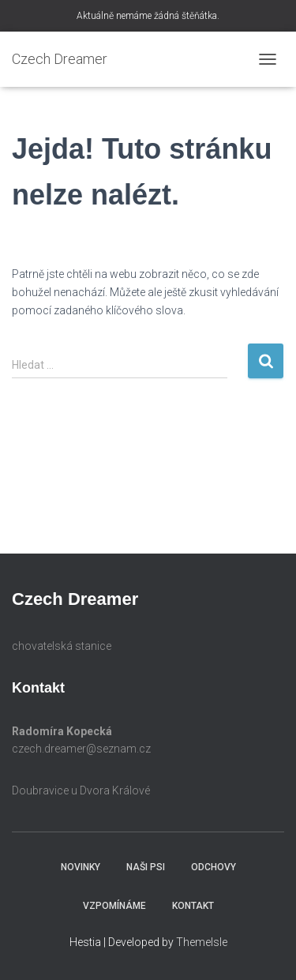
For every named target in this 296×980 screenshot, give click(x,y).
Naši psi (146, 867)
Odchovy (214, 867)
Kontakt (193, 906)
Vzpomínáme (114, 906)
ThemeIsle (202, 942)
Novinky (81, 867)
